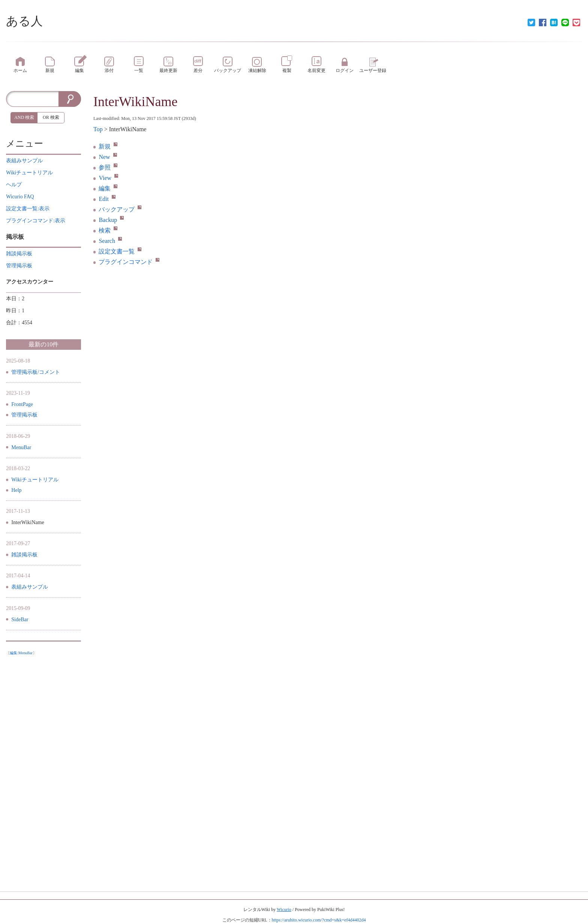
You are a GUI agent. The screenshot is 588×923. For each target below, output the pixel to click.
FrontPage (22, 404)
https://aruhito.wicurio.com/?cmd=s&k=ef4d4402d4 (319, 920)
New (108, 157)
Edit (107, 199)
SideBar (20, 620)
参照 (108, 167)
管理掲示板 (24, 415)
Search (110, 241)
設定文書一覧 (120, 251)
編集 (108, 188)
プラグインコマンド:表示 (36, 221)
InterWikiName (135, 102)
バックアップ (120, 209)
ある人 (24, 21)
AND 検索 (24, 117)
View (108, 178)
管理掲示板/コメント (36, 372)
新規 (108, 146)
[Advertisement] (43, 771)
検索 (108, 230)
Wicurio (284, 910)
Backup (111, 220)
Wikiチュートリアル (35, 480)
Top (98, 129)
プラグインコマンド (129, 262)
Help (16, 490)
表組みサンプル (30, 587)
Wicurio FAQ (20, 197)
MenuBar (21, 447)
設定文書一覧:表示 (28, 209)
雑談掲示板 (24, 555)
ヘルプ (14, 185)
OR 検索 (51, 117)
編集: (21, 653)
